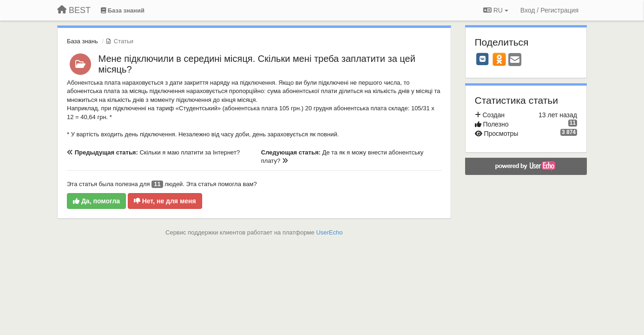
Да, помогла (96, 201)
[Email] (515, 60)
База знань (82, 41)
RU (496, 10)
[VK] (483, 59)
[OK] (499, 59)
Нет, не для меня (165, 201)
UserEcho (329, 232)
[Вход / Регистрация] (549, 10)
